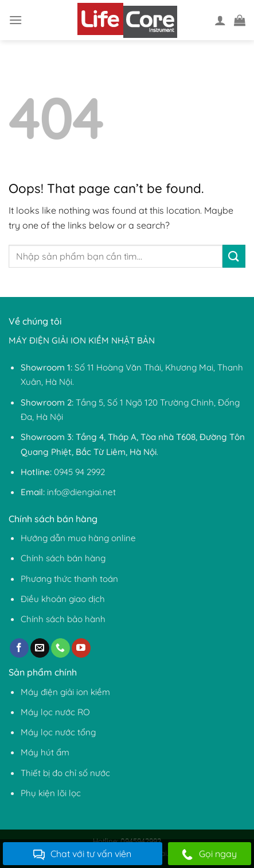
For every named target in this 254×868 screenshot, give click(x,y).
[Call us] (60, 648)
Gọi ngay (209, 854)
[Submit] (234, 256)
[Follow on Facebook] (19, 648)
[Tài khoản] (220, 20)
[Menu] (15, 20)
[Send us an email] (40, 648)
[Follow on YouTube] (81, 648)
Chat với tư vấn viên (82, 854)
